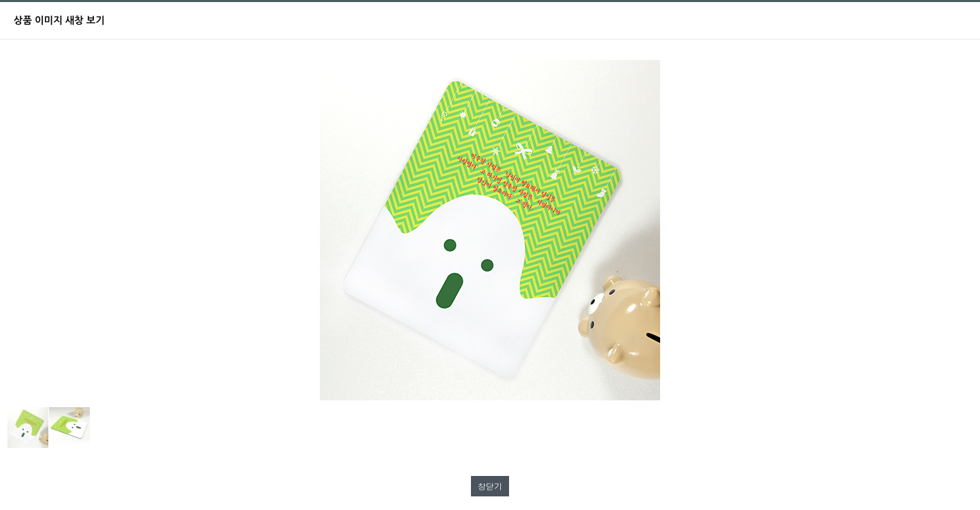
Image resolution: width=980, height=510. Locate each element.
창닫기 (490, 486)
